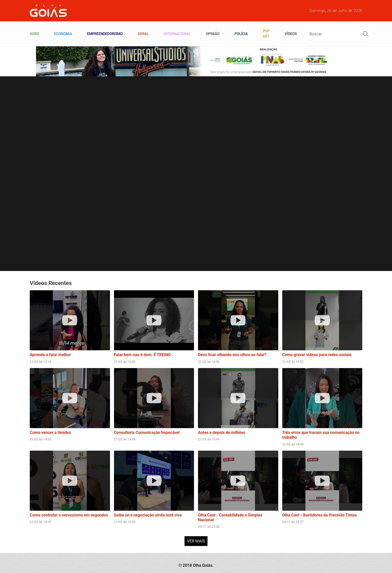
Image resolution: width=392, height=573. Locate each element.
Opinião (213, 34)
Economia (63, 34)
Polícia (241, 34)
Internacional (177, 34)
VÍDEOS (291, 34)
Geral (143, 34)
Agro (34, 34)
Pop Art (266, 34)
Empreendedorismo (105, 34)
